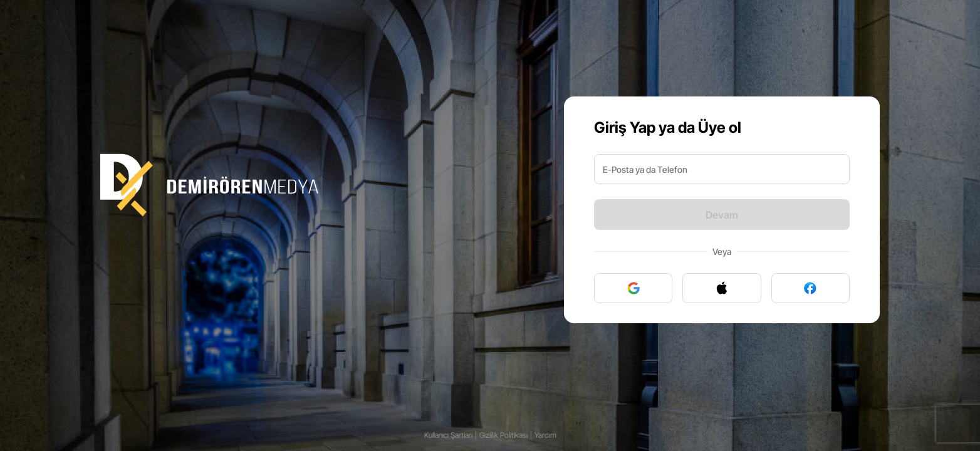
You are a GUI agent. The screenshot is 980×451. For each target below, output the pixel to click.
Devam (722, 215)
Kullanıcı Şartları (448, 435)
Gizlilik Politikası (503, 435)
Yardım (545, 435)
